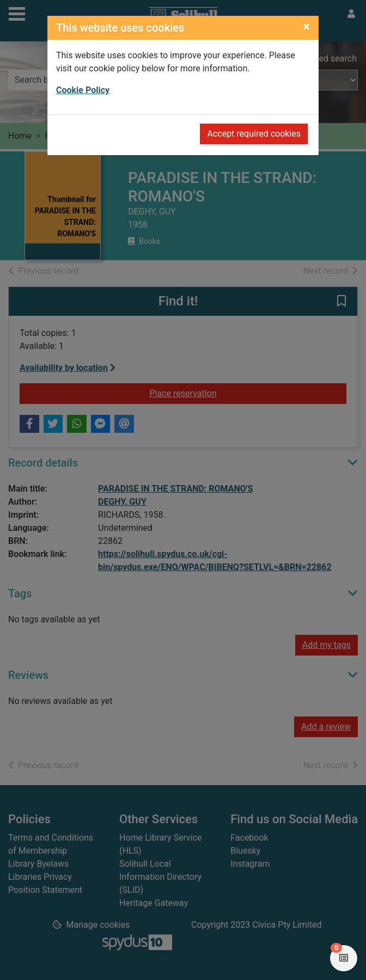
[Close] (306, 27)
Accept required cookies (254, 134)
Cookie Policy (83, 90)
